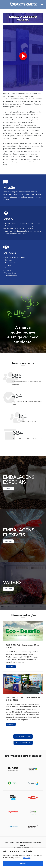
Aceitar (23, 863)
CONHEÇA (8, 488)
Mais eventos (23, 743)
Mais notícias (23, 736)
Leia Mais (27, 858)
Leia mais (11, 667)
